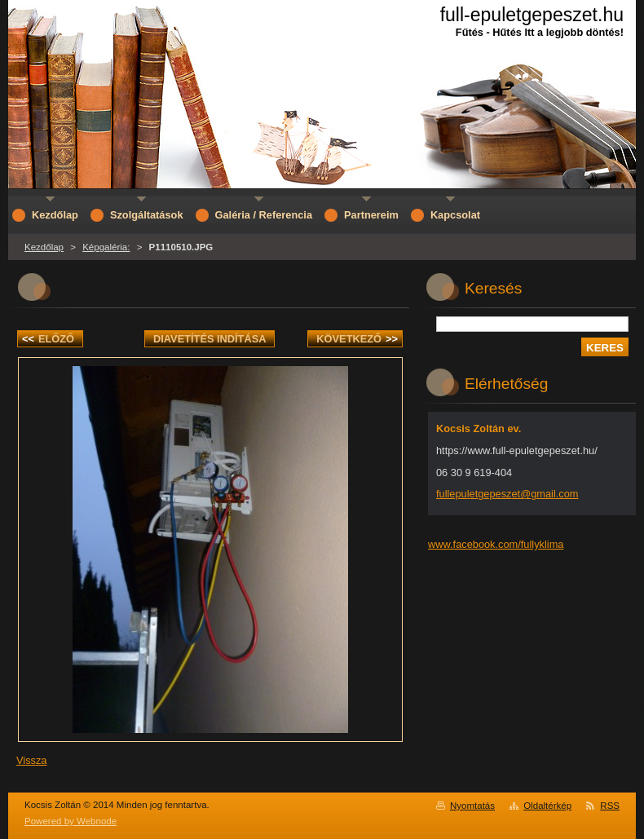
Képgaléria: (106, 247)
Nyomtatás (472, 806)
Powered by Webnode (71, 821)
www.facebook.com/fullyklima (496, 544)
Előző (48, 339)
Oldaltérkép (547, 806)
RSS (610, 806)
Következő (357, 339)
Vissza (31, 760)
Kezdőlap (44, 247)
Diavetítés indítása (210, 339)
